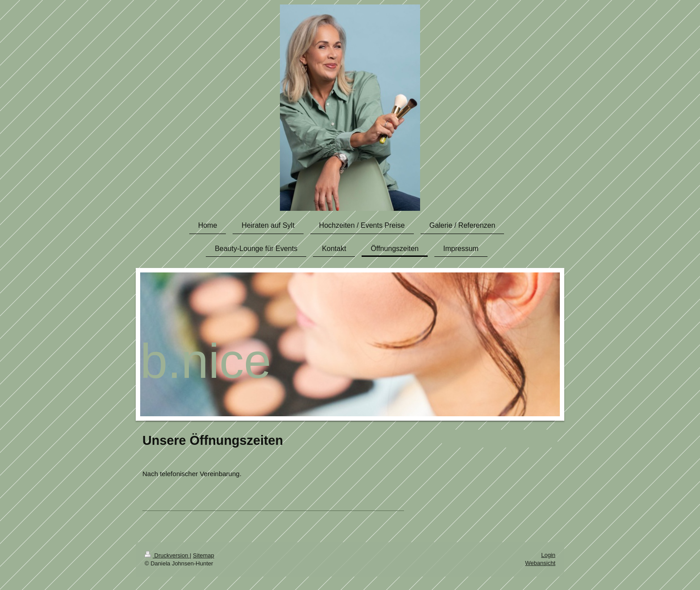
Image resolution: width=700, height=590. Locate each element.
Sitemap (204, 555)
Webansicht (540, 563)
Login (548, 555)
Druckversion (167, 555)
